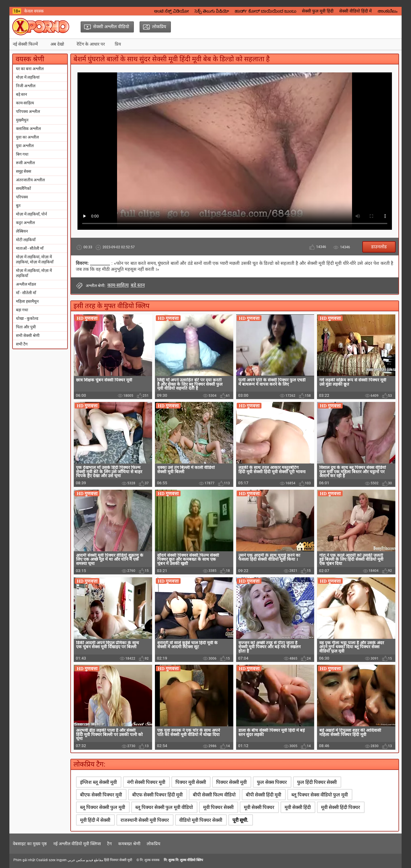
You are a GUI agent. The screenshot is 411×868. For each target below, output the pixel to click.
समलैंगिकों (23, 188)
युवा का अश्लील (27, 137)
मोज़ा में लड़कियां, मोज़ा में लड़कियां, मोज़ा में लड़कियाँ (35, 259)
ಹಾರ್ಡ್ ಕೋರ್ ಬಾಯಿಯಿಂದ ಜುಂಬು (265, 11)
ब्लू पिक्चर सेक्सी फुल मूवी (103, 807)
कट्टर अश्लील (25, 223)
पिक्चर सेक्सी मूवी (231, 782)
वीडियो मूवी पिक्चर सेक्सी (201, 820)
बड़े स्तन (22, 94)
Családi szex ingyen (51, 860)
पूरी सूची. (240, 820)
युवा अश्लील (25, 146)
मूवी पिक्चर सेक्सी (218, 807)
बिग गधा (22, 154)
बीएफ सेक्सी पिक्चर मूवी (101, 795)
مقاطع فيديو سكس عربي (85, 860)
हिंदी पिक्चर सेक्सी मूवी (118, 860)
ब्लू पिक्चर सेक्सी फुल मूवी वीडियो (164, 807)
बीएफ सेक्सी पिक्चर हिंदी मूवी (157, 795)
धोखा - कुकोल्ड (27, 318)
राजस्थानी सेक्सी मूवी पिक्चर (145, 820)
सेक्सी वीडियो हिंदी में (355, 11)
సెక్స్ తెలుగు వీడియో (212, 11)
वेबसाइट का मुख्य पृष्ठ (30, 844)
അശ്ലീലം (387, 11)
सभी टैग (22, 344)
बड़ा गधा (22, 310)
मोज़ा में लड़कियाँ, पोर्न (31, 214)
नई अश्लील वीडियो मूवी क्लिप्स (77, 844)
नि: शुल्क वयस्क (150, 860)
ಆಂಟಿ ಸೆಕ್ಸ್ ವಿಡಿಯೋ (171, 11)
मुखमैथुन (22, 120)
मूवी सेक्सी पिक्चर (259, 807)
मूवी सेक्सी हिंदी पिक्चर (341, 807)
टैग (109, 844)
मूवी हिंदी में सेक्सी (95, 820)
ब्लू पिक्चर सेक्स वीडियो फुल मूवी (320, 795)
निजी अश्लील (26, 86)
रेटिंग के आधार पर (91, 44)
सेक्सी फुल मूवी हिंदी (318, 11)
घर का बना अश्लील (30, 69)
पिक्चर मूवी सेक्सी (191, 782)
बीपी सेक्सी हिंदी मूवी (263, 795)
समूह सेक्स (23, 171)
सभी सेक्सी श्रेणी (28, 336)
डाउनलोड (379, 247)
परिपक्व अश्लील (28, 111)
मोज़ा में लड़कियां (28, 77)
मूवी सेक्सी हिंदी (298, 807)
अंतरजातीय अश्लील (30, 180)
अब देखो (57, 44)
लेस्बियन (22, 231)
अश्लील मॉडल (26, 284)
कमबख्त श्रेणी (129, 844)
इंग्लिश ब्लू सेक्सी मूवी (98, 782)
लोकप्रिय (154, 844)
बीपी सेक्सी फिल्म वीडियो (214, 795)
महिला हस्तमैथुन (27, 301)
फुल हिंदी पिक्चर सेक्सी (317, 782)
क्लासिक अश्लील (28, 129)
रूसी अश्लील (25, 163)
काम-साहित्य (25, 103)
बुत (18, 206)
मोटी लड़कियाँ (26, 240)
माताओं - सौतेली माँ (30, 248)
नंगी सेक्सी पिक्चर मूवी (146, 782)
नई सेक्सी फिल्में (25, 44)
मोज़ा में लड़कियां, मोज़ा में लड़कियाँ (34, 273)
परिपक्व (22, 197)
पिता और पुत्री (26, 327)
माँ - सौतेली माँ (26, 293)
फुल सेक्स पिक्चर (272, 782)
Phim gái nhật (24, 860)
